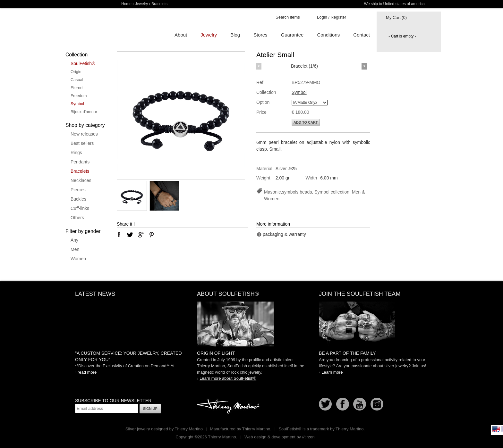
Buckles (78, 199)
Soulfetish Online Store (88, 26)
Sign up (150, 409)
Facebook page (343, 404)
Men (75, 249)
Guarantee (292, 35)
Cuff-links (80, 208)
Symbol (77, 104)
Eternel (77, 88)
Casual (77, 80)
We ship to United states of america (394, 4)
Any (74, 240)
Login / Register (332, 17)
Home (126, 4)
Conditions (328, 35)
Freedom (79, 96)
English (496, 429)
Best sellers (82, 143)
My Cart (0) (396, 17)
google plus (141, 235)
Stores (260, 35)
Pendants (80, 162)
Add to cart (306, 122)
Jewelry (142, 4)
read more (87, 372)
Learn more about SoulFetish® (228, 378)
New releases (84, 134)
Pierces (78, 190)
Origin (76, 72)
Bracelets (80, 171)
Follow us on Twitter (325, 404)
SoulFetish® (83, 63)
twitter (130, 235)
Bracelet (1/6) (304, 66)
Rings (76, 153)
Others (77, 218)
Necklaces (81, 180)
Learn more (332, 372)
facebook (119, 235)
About (181, 35)
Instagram (377, 404)
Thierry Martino (229, 407)
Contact (362, 35)
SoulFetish (251, 324)
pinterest (152, 235)
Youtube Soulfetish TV (360, 404)
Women (78, 259)
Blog (235, 35)
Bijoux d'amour (84, 112)
